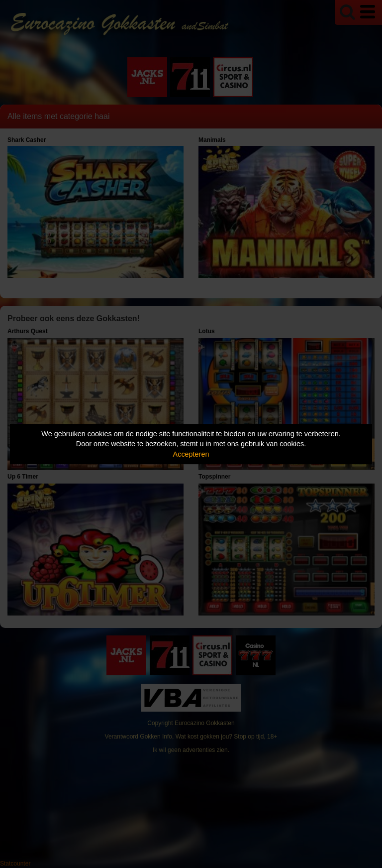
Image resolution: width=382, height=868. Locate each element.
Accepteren (191, 454)
